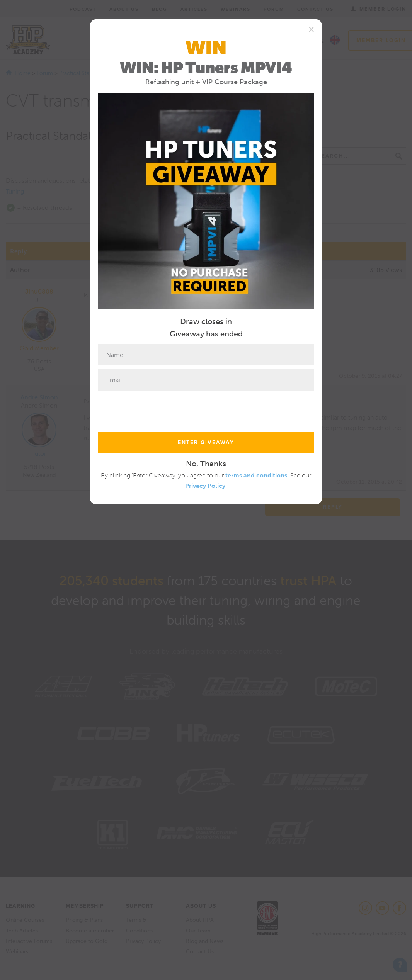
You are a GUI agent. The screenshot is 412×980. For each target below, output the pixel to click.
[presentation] (157, 409)
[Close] (311, 29)
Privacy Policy (205, 486)
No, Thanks (206, 464)
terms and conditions (256, 475)
